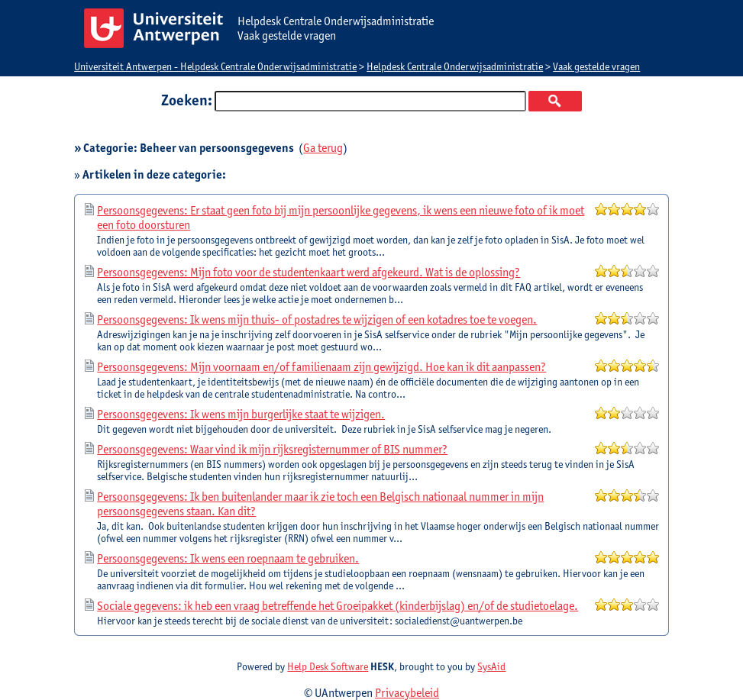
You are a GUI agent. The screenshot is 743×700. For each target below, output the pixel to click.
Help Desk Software (328, 666)
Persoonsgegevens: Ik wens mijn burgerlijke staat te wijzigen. (241, 414)
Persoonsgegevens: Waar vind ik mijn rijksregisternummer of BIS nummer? (272, 449)
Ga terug (323, 148)
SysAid (491, 666)
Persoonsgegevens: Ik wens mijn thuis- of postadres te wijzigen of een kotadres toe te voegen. (317, 319)
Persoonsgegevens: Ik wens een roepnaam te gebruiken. (228, 558)
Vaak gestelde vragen (596, 66)
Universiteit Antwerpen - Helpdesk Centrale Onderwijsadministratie (215, 66)
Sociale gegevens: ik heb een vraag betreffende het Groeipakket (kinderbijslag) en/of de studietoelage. (338, 606)
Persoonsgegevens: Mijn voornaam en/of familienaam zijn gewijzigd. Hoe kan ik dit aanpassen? (321, 367)
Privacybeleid (407, 693)
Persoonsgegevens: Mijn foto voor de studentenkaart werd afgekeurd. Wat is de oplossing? (309, 272)
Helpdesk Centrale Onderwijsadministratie (455, 66)
